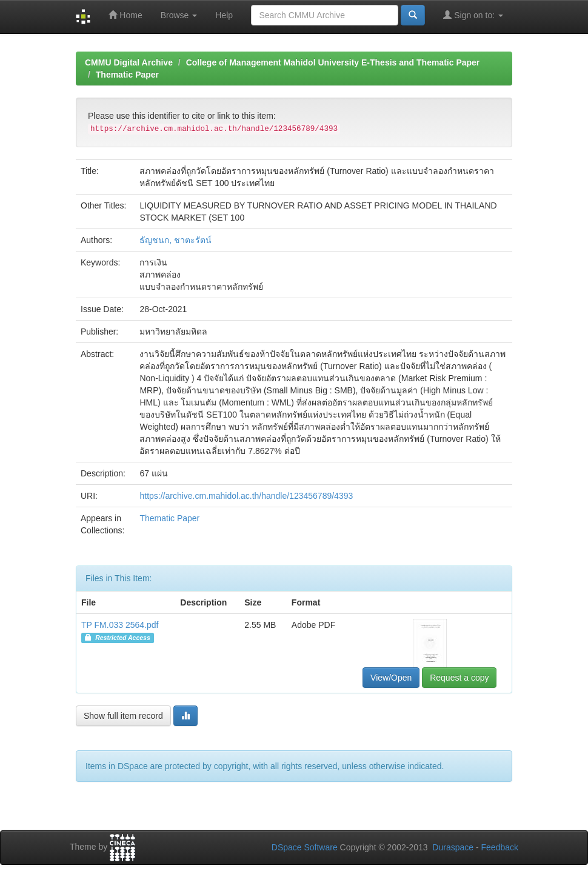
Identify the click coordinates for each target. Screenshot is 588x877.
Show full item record (123, 716)
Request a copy (459, 678)
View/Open (391, 678)
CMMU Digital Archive (129, 62)
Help (224, 15)
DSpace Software (305, 847)
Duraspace (453, 847)
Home (125, 15)
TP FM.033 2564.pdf (120, 625)
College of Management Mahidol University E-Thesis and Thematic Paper (333, 62)
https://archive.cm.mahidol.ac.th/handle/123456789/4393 (246, 496)
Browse (179, 15)
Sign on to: (473, 15)
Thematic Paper (127, 75)
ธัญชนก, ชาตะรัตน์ (175, 240)
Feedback (500, 847)
